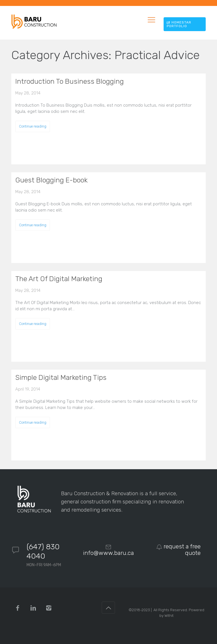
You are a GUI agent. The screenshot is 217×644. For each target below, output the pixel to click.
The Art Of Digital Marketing (59, 279)
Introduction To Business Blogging (70, 81)
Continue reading (33, 126)
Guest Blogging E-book (51, 180)
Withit (169, 616)
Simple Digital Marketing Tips (61, 377)
